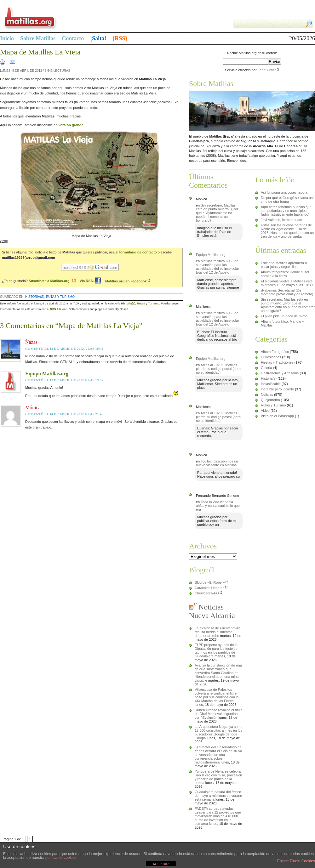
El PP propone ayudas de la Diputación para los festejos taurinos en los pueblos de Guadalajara (216, 650)
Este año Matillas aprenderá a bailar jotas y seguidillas (284, 265)
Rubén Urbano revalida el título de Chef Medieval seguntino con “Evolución (219, 714)
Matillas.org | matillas (79, 18)
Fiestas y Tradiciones (277, 362)
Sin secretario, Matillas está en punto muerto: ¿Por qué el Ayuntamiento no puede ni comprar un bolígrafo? (217, 213)
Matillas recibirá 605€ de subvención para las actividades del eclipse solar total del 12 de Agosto (218, 267)
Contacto (73, 38)
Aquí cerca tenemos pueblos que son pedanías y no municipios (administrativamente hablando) (286, 211)
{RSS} (120, 38)
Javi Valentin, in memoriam (281, 220)
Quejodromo (270, 400)
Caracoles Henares (209, 588)
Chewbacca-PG (207, 593)
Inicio (7, 38)
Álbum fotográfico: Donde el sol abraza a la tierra (285, 274)
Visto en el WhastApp (277, 416)
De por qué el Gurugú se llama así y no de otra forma (287, 200)
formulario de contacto (138, 252)
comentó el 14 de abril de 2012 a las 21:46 (64, 414)
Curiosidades (271, 357)
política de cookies (61, 858)
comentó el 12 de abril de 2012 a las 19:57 (64, 380)
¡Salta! (98, 38)
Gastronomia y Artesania (280, 373)
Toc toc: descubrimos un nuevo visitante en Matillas (217, 463)
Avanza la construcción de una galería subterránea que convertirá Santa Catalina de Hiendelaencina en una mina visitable (218, 673)
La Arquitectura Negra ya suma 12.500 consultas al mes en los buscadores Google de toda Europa (219, 732)
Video (265, 411)
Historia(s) (35, 297)
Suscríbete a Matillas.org (49, 281)
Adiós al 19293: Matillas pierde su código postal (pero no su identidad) (218, 369)
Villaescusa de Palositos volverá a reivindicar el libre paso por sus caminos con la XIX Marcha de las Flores (217, 695)
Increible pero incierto (277, 389)
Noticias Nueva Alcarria (212, 611)
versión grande (71, 125)
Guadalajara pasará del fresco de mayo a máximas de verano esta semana (218, 796)
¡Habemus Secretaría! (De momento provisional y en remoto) (287, 292)
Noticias (267, 394)
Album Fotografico (275, 352)
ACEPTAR (160, 864)
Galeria (266, 368)
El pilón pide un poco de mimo (284, 316)
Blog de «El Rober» (210, 582)
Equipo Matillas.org (47, 374)
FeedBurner (267, 70)
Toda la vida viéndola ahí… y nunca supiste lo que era (218, 506)
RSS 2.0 (55, 309)
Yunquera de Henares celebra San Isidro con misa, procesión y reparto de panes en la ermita (218, 777)
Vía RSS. (87, 281)
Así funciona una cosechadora (284, 192)
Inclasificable (271, 384)
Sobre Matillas (38, 38)
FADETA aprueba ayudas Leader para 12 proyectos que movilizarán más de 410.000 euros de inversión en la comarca (218, 816)
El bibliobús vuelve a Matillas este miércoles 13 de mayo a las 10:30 (287, 283)
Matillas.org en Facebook (121, 281)
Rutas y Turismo (60, 297)
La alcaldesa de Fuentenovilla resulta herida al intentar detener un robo (218, 632)
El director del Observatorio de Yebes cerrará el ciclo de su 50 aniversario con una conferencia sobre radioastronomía (218, 755)
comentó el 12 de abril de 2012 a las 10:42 (64, 349)
